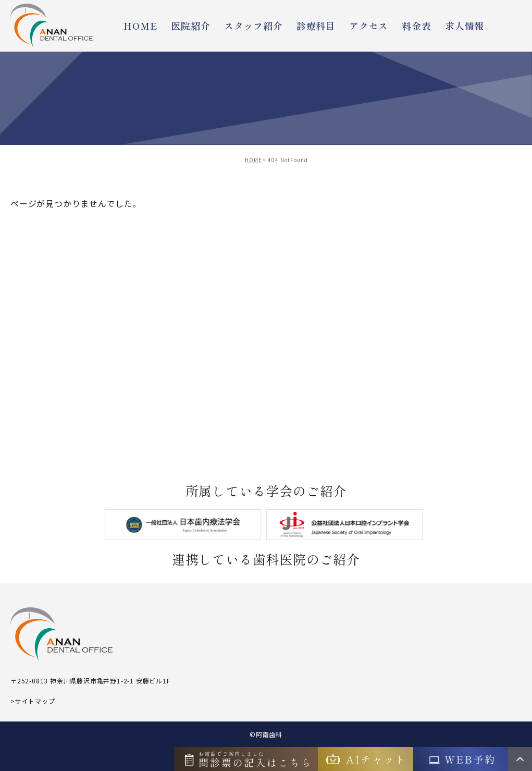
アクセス (369, 26)
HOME (140, 26)
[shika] (344, 525)
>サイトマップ (33, 701)
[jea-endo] (183, 525)
